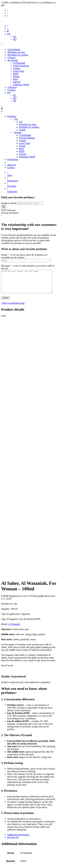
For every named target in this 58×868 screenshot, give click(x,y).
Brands (17, 132)
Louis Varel (19, 71)
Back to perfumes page (13, 308)
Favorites (32, 185)
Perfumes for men (16, 52)
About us (12, 87)
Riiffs (16, 74)
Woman (34, 695)
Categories (32, 190)
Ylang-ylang (45, 695)
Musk (26, 692)
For (16, 119)
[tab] (32, 609)
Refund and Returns (17, 806)
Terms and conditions (17, 801)
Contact (11, 90)
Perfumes (12, 116)
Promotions (13, 159)
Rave (16, 79)
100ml (10, 690)
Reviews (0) (13, 612)
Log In (29, 738)
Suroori (17, 82)
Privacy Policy (14, 798)
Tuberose (50, 692)
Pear (42, 692)
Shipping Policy (15, 803)
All (21, 122)
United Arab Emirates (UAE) (15, 695)
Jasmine (18, 692)
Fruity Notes (7, 692)
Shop (32, 174)
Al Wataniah (19, 63)
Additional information (18, 609)
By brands (12, 60)
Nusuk (16, 76)
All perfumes (14, 49)
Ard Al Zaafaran (21, 66)
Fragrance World (21, 85)
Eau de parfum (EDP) (45, 690)
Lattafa (16, 68)
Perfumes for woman (29, 127)
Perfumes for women (18, 55)
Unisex (11, 58)
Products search (9, 203)
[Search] (4, 207)
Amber (30, 690)
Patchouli (34, 692)
